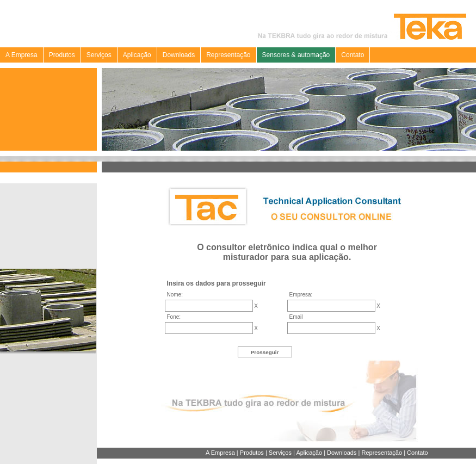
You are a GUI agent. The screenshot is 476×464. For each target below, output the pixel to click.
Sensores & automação (296, 55)
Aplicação (137, 55)
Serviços (99, 55)
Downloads (179, 55)
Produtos (62, 55)
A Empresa (21, 55)
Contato (353, 55)
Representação (228, 55)
